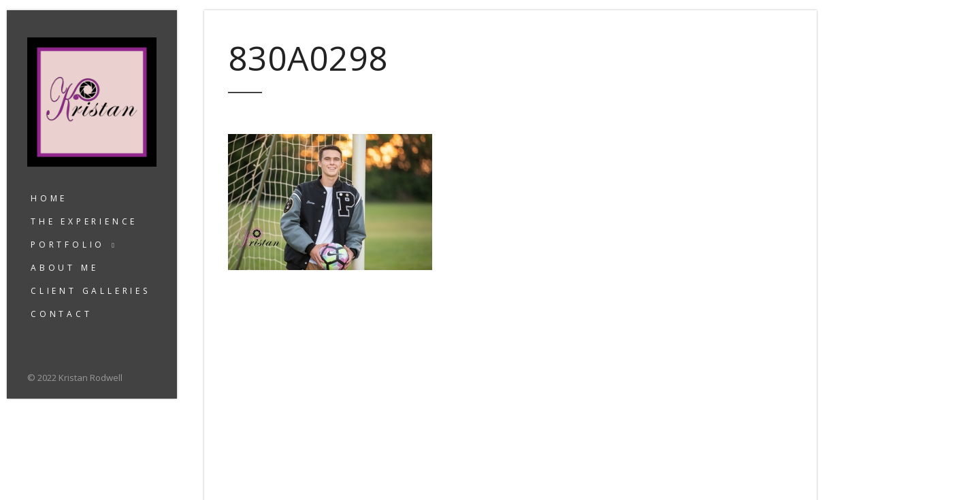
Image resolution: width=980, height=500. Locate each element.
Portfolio (68, 245)
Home (49, 198)
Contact (62, 314)
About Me (64, 268)
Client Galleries (91, 291)
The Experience (84, 221)
